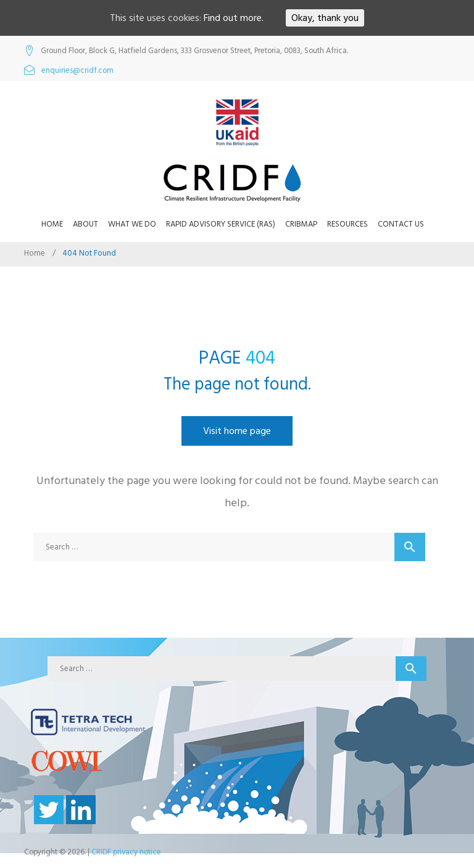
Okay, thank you (325, 18)
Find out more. (234, 18)
